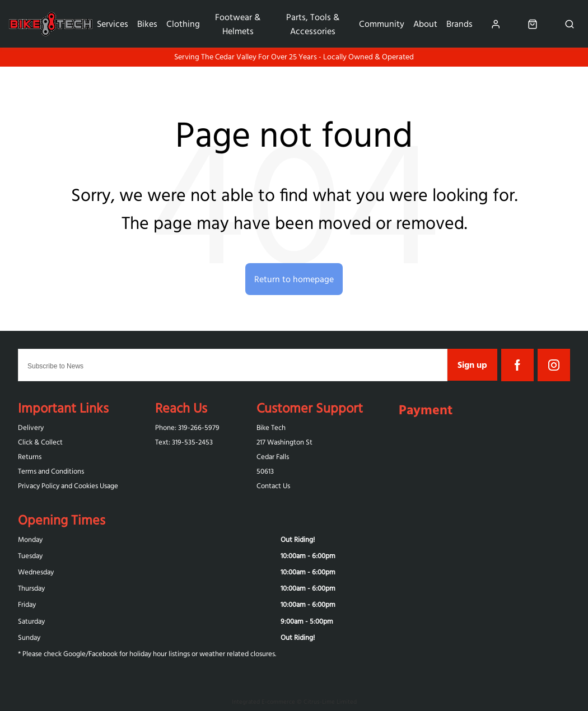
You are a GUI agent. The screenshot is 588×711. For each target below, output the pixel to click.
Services (113, 24)
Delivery (31, 427)
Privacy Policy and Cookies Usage (68, 486)
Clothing (183, 24)
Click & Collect (40, 442)
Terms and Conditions (51, 471)
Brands (459, 24)
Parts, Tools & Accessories (313, 24)
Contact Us (273, 486)
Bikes (147, 24)
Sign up (472, 364)
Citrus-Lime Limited (330, 701)
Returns (30, 457)
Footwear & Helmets (238, 24)
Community (382, 24)
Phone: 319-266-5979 (187, 427)
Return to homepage (294, 279)
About (425, 24)
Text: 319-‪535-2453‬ (184, 442)
